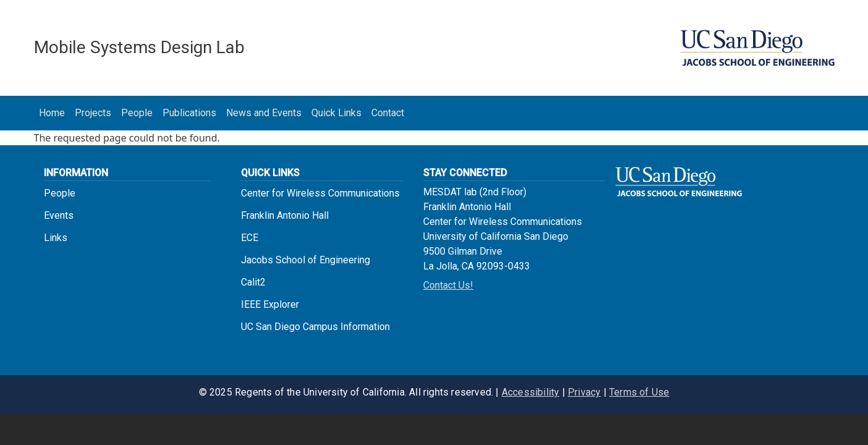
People (137, 113)
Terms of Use (639, 392)
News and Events (264, 113)
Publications (189, 113)
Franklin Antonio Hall (285, 215)
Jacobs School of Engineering (305, 260)
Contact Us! (448, 285)
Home (52, 113)
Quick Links (336, 113)
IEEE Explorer (270, 304)
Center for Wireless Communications (320, 193)
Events (59, 215)
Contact (388, 113)
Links (56, 238)
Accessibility (531, 392)
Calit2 (253, 282)
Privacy (584, 392)
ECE (250, 238)
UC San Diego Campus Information (315, 327)
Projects (93, 113)
